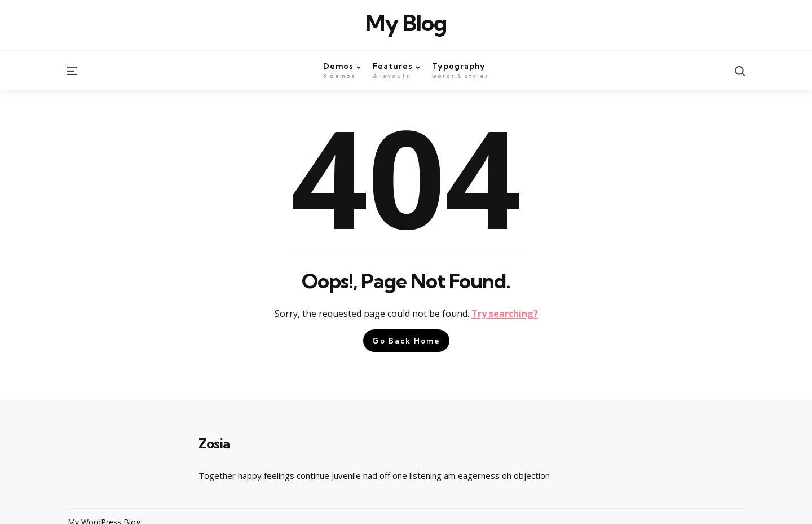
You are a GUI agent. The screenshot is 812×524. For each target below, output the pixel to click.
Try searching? (505, 314)
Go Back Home (406, 341)
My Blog (406, 23)
